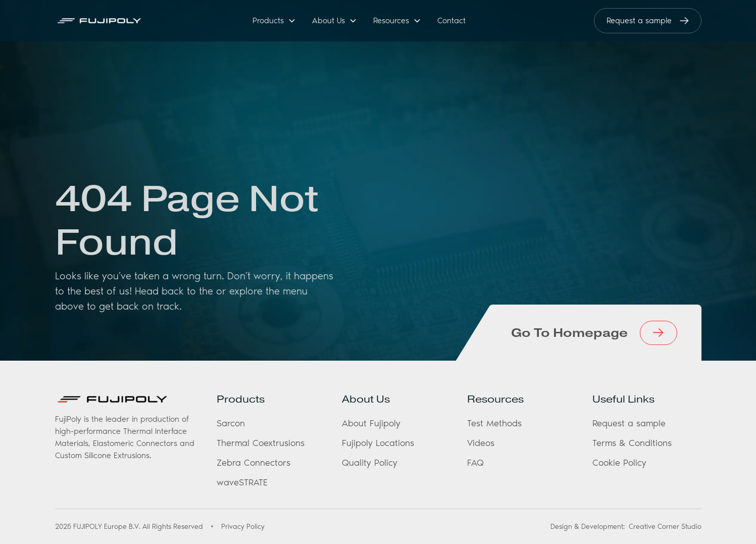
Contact (451, 20)
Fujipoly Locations (378, 443)
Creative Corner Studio (665, 527)
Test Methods (494, 423)
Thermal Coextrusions (261, 443)
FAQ (475, 463)
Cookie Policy (619, 463)
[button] (274, 21)
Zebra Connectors (254, 463)
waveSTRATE (242, 482)
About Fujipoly (371, 423)
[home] (110, 21)
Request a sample (629, 423)
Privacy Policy (243, 527)
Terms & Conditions (632, 443)
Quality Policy (370, 463)
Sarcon (231, 423)
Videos (481, 443)
